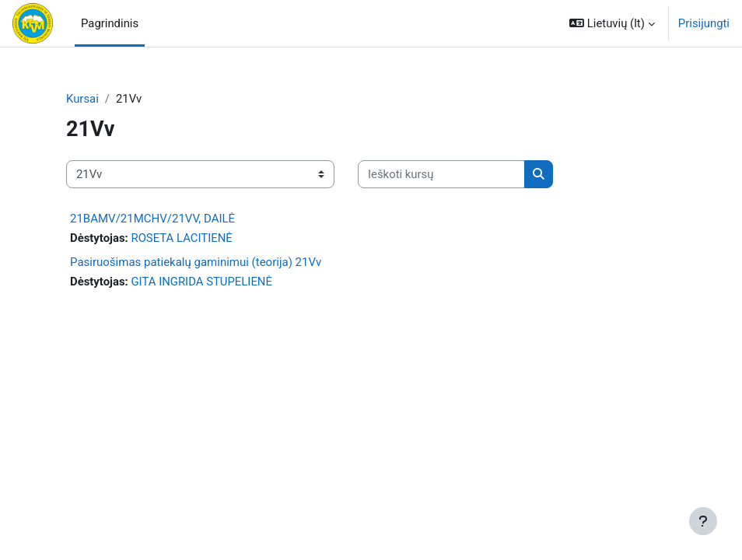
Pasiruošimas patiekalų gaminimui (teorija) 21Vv (196, 262)
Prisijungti (704, 23)
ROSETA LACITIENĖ (181, 238)
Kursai (82, 99)
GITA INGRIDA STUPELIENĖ (201, 282)
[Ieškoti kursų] (441, 174)
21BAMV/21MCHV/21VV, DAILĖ (152, 219)
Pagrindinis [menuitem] (110, 23)
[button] (612, 23)
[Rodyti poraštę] (703, 521)
